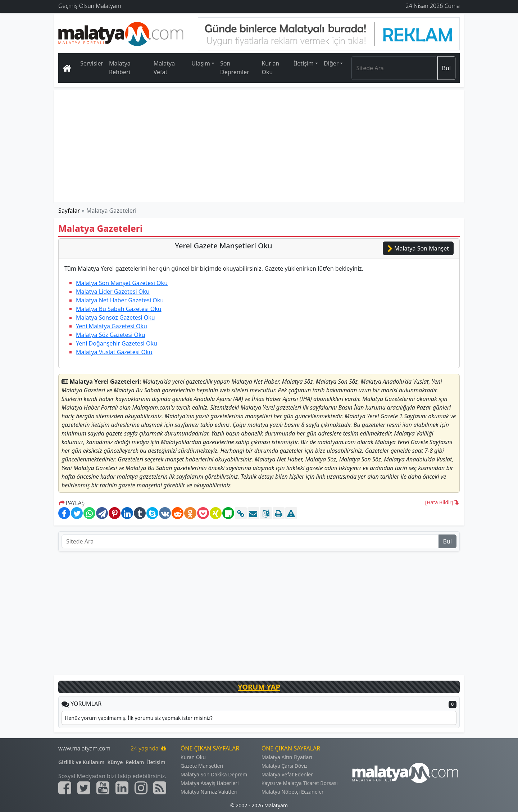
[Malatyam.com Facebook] (65, 788)
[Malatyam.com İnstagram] (141, 788)
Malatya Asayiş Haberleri (210, 783)
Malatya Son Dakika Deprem (214, 774)
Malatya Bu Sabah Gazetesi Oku (119, 309)
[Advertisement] (259, 146)
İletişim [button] (304, 63)
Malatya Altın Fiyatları (287, 757)
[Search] (394, 68)
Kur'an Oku (270, 68)
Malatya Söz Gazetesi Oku (111, 335)
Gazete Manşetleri (202, 766)
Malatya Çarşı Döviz (285, 766)
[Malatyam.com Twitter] (84, 788)
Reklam (135, 762)
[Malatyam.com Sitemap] (160, 788)
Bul (446, 68)
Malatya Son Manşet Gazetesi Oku (122, 283)
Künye (115, 762)
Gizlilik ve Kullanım (81, 762)
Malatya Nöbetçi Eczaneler (293, 792)
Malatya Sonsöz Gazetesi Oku (115, 317)
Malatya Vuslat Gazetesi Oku (114, 352)
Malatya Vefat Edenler (287, 774)
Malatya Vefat (164, 68)
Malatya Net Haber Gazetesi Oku (120, 300)
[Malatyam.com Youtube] (103, 788)
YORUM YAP (259, 687)
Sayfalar (69, 211)
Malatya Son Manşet (418, 248)
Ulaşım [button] (201, 63)
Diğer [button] (331, 63)
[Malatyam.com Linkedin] (122, 788)
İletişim (156, 762)
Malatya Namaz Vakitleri (209, 792)
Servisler (92, 63)
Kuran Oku (193, 757)
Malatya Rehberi (120, 68)
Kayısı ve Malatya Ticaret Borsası (300, 783)
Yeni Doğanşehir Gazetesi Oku (117, 343)
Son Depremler (235, 68)
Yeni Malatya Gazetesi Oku (112, 326)
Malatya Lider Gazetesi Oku (113, 292)
